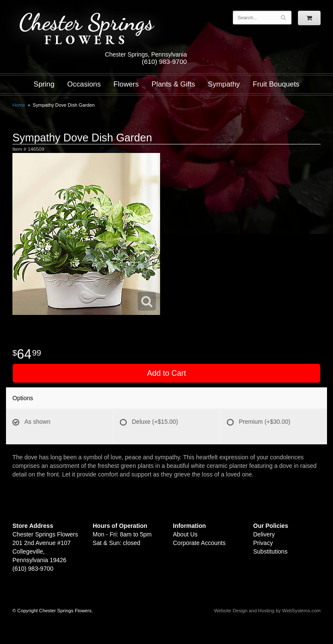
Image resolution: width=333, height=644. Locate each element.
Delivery (264, 534)
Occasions (84, 84)
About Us (185, 534)
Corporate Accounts (199, 543)
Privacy (263, 543)
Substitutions (271, 551)
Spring (44, 84)
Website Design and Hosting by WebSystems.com (267, 611)
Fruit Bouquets (276, 84)
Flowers (126, 84)
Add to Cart (166, 373)
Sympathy (224, 84)
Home (19, 105)
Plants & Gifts (173, 84)
